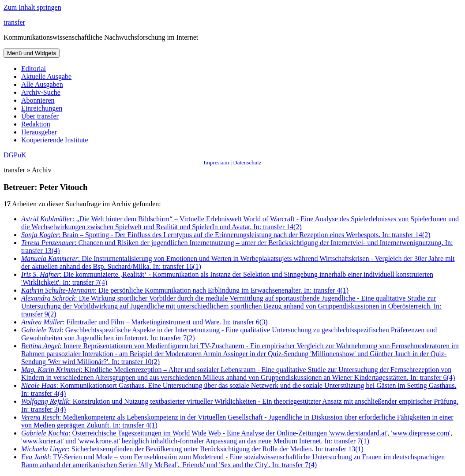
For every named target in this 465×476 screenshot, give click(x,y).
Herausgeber (39, 132)
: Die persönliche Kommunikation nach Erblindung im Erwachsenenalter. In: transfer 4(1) (185, 290)
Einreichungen (42, 108)
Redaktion (36, 124)
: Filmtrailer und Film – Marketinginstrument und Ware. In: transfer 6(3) (144, 322)
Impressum (216, 162)
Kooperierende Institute (55, 140)
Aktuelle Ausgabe (46, 76)
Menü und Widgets (32, 53)
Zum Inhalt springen (32, 7)
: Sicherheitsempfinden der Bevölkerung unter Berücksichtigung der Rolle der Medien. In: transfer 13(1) (192, 449)
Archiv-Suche (41, 92)
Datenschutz (247, 162)
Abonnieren (38, 100)
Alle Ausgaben (42, 84)
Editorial (34, 69)
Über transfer (40, 116)
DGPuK (15, 155)
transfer (14, 22)
